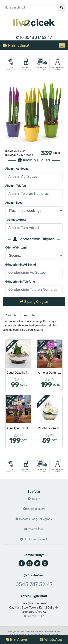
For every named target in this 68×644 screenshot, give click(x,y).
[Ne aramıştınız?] (30, 8)
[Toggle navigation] (62, 45)
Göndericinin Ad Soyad (21, 265)
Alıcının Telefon (16, 186)
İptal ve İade (34, 529)
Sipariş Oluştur (34, 302)
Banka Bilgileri (34, 509)
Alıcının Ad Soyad (17, 169)
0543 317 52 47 (34, 38)
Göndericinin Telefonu (20, 282)
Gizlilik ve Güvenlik (34, 539)
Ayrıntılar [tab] (12, 315)
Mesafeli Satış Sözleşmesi (34, 519)
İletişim (34, 499)
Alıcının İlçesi (14, 203)
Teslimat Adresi (16, 220)
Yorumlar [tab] (29, 315)
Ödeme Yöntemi (16, 248)
